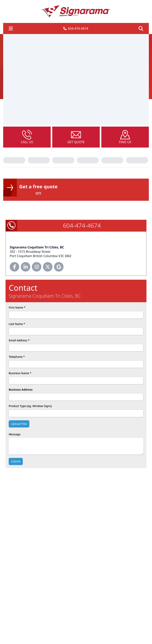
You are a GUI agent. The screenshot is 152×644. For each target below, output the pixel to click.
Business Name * (20, 373)
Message (15, 434)
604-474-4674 (76, 28)
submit (16, 461)
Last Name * (17, 324)
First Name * (17, 307)
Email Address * (19, 340)
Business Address (21, 390)
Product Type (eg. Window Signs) (30, 406)
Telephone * (17, 357)
